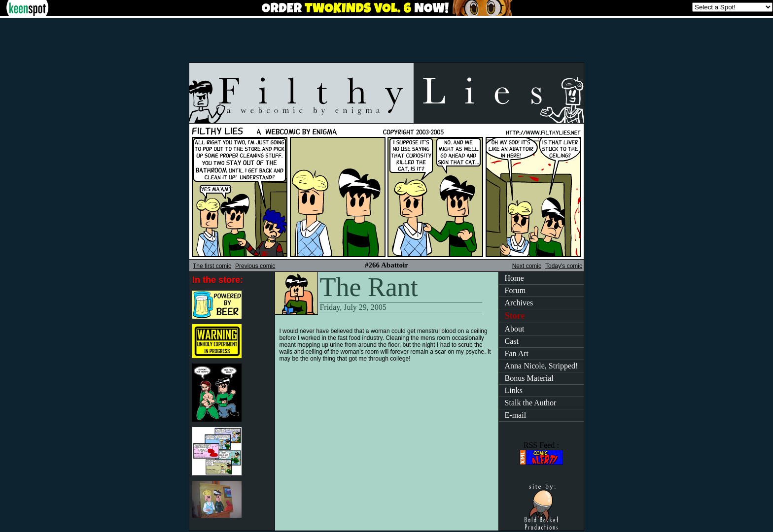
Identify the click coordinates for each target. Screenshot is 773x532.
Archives (519, 303)
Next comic (527, 266)
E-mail (516, 415)
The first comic (212, 266)
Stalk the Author (531, 403)
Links (514, 390)
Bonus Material (529, 378)
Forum (515, 290)
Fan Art (517, 353)
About (515, 329)
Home (514, 278)
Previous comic (255, 266)
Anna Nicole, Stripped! (542, 366)
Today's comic (564, 266)
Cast (512, 341)
